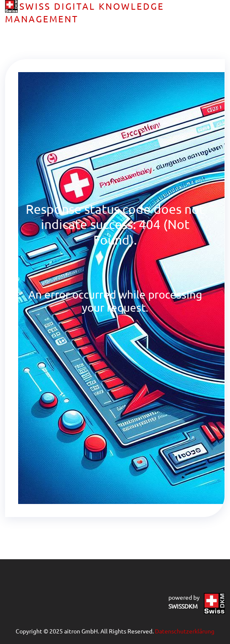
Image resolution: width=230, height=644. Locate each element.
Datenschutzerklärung (185, 631)
